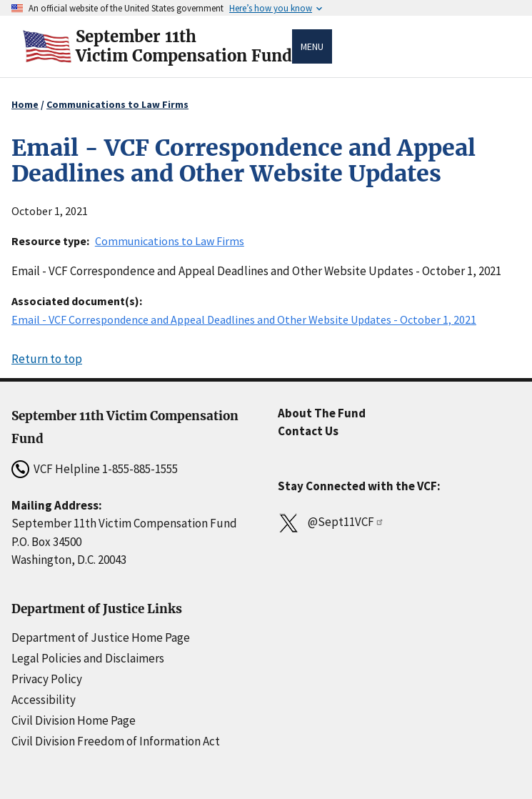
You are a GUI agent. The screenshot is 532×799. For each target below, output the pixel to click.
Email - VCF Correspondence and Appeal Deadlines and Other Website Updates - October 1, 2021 (244, 319)
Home (25, 104)
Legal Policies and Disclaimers (88, 658)
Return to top (47, 359)
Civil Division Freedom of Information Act (116, 741)
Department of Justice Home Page (101, 637)
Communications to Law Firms (117, 104)
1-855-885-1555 (140, 469)
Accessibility (44, 700)
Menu (312, 46)
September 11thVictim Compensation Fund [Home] (184, 46)
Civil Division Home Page (74, 720)
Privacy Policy (47, 679)
